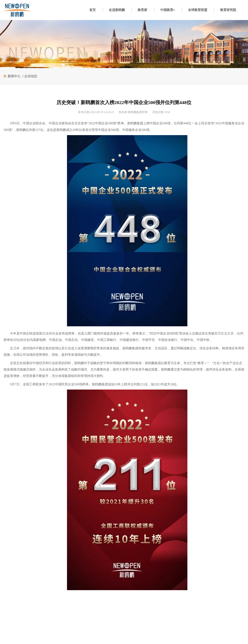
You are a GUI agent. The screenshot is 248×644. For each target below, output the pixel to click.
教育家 (142, 10)
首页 (92, 10)
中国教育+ (168, 10)
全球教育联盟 (198, 10)
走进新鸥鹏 (117, 10)
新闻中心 (14, 76)
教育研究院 (228, 10)
